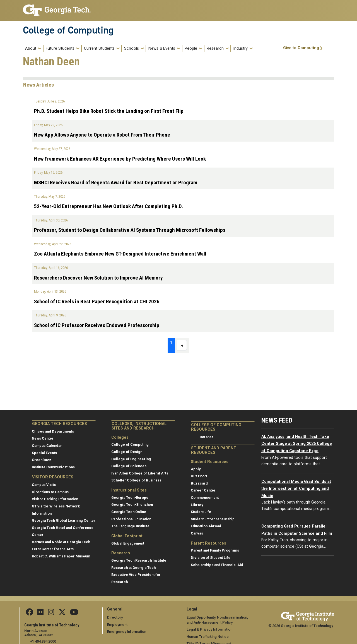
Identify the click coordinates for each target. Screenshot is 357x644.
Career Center (203, 490)
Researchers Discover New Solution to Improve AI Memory (98, 278)
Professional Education (131, 519)
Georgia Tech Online (129, 512)
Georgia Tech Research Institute (139, 560)
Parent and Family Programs (215, 550)
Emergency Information (126, 632)
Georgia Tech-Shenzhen (132, 505)
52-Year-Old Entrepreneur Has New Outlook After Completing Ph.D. (108, 206)
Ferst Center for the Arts (53, 549)
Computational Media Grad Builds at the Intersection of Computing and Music (296, 489)
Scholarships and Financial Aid (217, 565)
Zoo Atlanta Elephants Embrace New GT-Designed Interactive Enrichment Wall (120, 254)
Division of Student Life (211, 558)
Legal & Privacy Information (209, 629)
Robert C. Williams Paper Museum (61, 556)
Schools (132, 48)
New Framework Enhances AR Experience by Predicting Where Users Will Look (120, 159)
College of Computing (68, 30)
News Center (43, 438)
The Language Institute (130, 526)
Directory (115, 617)
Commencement (205, 498)
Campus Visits (44, 485)
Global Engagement (128, 543)
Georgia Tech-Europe (130, 498)
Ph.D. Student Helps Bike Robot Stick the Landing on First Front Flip (109, 111)
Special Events (44, 453)
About (31, 48)
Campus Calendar (47, 446)
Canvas (197, 533)
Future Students (60, 48)
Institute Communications (53, 467)
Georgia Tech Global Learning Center (64, 520)
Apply (196, 469)
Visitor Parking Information (55, 499)
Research (215, 48)
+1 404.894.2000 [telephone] (43, 641)
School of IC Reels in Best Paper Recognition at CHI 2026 (97, 301)
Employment (117, 625)
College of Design (127, 452)
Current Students (99, 48)
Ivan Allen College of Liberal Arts (140, 473)
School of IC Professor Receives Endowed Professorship (97, 325)
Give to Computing (301, 48)
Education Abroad (206, 526)
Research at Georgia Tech (133, 568)
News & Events (162, 48)
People (191, 48)
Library (197, 505)
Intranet (206, 437)
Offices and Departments (53, 431)
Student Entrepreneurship (213, 519)
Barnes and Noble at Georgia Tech (61, 542)
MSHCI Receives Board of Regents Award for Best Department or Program (116, 183)
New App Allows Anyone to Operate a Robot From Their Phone (102, 135)
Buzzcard (199, 483)
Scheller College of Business (136, 480)
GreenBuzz (42, 460)
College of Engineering (131, 459)
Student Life (201, 512)
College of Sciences (129, 466)
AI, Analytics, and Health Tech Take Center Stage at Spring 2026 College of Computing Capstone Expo (297, 444)
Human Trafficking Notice (208, 637)
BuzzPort (199, 476)
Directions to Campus (50, 492)
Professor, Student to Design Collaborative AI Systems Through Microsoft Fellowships (130, 230)
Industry (240, 48)
